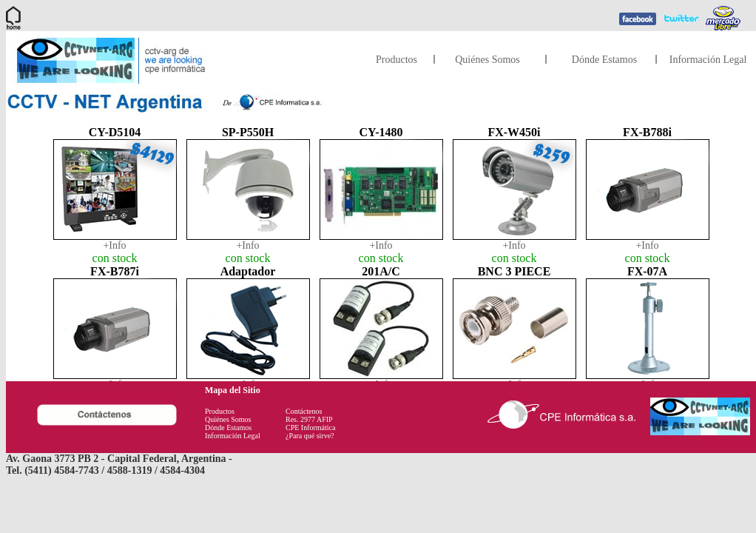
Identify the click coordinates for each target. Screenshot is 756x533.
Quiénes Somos (487, 60)
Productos (396, 60)
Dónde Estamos (604, 60)
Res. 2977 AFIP (309, 419)
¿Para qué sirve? (310, 436)
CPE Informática (310, 428)
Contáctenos (304, 411)
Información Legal (708, 60)
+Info (114, 245)
